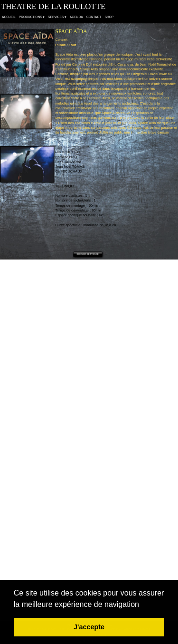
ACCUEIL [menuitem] (9, 17)
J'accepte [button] (89, 627)
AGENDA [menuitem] (76, 17)
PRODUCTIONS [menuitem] (32, 17)
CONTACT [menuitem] (94, 17)
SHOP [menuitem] (109, 17)
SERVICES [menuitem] (57, 17)
